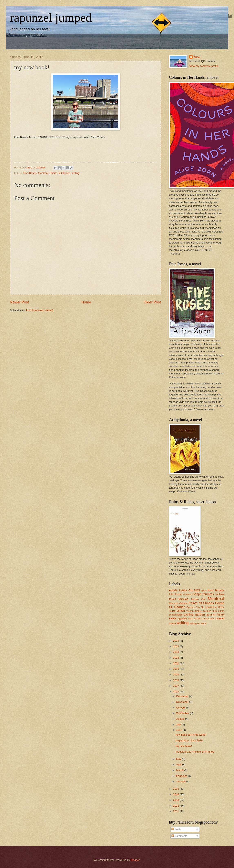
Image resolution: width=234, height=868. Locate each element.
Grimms (208, 594)
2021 (176, 663)
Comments (179, 836)
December (183, 696)
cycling (189, 614)
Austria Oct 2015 (189, 590)
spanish (182, 618)
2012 (176, 806)
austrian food (210, 611)
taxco (191, 619)
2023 (176, 652)
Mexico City (198, 599)
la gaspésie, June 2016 (189, 740)
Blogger (135, 860)
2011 (176, 811)
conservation (176, 615)
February (182, 776)
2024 (176, 646)
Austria (173, 590)
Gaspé (197, 594)
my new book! (184, 746)
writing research (198, 623)
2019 (176, 675)
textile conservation (205, 619)
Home (86, 302)
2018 (176, 680)
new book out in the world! (191, 735)
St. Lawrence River (212, 607)
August (181, 719)
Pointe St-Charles (60, 173)
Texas (172, 611)
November (183, 702)
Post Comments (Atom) (40, 310)
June (180, 730)
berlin (221, 611)
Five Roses (30, 173)
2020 (176, 669)
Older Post (152, 302)
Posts (176, 829)
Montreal (43, 173)
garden (200, 614)
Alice (197, 57)
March (180, 770)
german (211, 615)
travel (220, 618)
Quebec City (193, 607)
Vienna (190, 611)
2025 (176, 641)
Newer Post (19, 302)
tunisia (172, 623)
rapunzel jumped (51, 18)
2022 (176, 658)
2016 (176, 691)
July (179, 725)
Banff (204, 591)
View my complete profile (204, 66)
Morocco (174, 603)
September (183, 713)
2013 (176, 800)
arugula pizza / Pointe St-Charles (195, 752)
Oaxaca (183, 603)
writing (75, 173)
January (181, 781)
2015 (176, 789)
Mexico (184, 599)
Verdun (181, 611)
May (179, 759)
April (179, 764)
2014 (176, 794)
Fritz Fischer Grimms (180, 594)
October (181, 708)
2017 (176, 686)
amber (198, 611)
